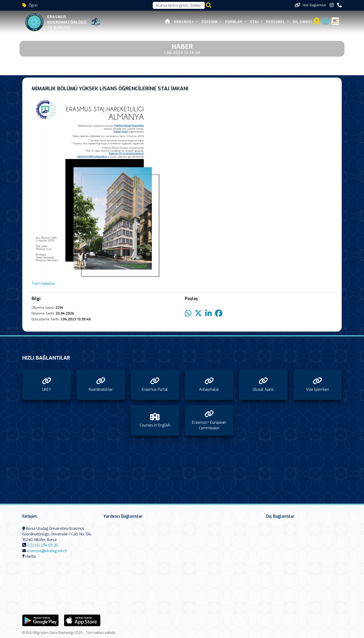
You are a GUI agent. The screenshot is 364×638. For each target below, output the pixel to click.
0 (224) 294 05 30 (43, 545)
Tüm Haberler (43, 284)
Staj (255, 22)
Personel (276, 22)
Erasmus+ (185, 22)
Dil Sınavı (302, 22)
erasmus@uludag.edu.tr (47, 551)
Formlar (234, 22)
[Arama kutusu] (179, 5)
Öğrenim (210, 22)
